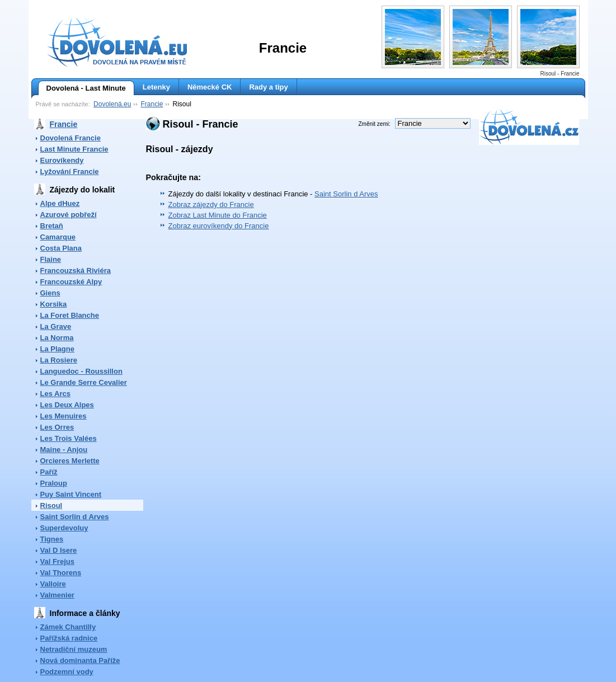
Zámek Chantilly (68, 627)
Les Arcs (55, 394)
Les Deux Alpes (67, 405)
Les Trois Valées (69, 438)
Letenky (156, 87)
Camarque (58, 237)
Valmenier (57, 595)
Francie (152, 104)
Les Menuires (64, 416)
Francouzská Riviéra (76, 271)
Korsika (54, 304)
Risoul (51, 505)
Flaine (51, 259)
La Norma (57, 338)
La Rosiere (59, 360)
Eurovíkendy (62, 160)
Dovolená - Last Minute (82, 88)
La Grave (56, 326)
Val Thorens (61, 573)
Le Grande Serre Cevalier (84, 382)
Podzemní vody (67, 672)
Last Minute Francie (74, 149)
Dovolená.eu (112, 104)
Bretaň (52, 226)
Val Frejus (57, 561)
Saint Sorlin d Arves (75, 517)
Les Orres (57, 427)
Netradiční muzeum (74, 649)
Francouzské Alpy (71, 282)
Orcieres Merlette (70, 461)
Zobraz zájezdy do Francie (211, 204)
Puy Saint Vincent (71, 494)
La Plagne (57, 349)
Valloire (53, 584)
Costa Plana (61, 248)
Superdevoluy (64, 528)
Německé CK (210, 87)
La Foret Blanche (70, 315)
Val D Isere (59, 550)
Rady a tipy (268, 87)
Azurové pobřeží (69, 215)
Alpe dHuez (60, 203)
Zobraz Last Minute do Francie (218, 215)
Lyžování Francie (70, 171)
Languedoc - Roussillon (81, 371)
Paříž (49, 472)
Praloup (54, 483)
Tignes (52, 539)
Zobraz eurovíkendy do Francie (219, 226)
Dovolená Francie (70, 138)
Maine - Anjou (64, 450)
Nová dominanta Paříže (80, 660)
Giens (50, 293)
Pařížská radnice (69, 638)
